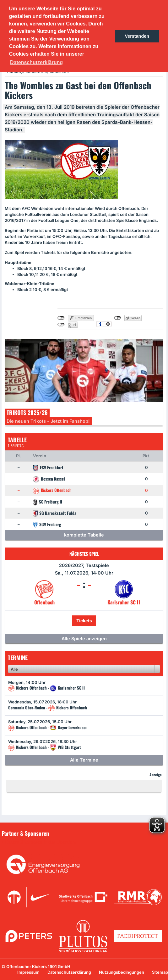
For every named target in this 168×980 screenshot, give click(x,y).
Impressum (28, 972)
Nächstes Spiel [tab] (84, 554)
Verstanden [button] (137, 36)
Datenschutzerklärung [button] (36, 62)
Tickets (84, 621)
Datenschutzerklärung (69, 972)
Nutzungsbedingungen (122, 972)
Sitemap (160, 972)
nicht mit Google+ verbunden (61, 325)
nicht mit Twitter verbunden (118, 318)
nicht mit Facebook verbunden (61, 318)
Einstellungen (108, 324)
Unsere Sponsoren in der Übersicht (41, 842)
